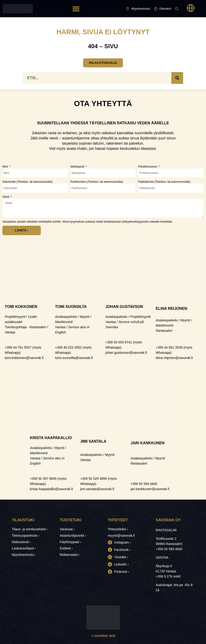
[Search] (177, 78)
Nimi (6, 167)
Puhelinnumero (148, 167)
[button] (76, 9)
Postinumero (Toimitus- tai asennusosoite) (97, 182)
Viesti (6, 197)
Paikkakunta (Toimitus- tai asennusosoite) (164, 182)
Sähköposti (78, 167)
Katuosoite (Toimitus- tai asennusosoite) (27, 182)
